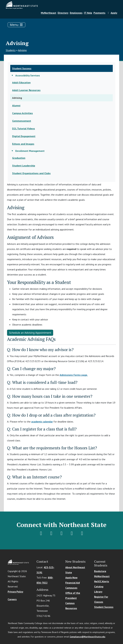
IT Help (88, 13)
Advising (22, 50)
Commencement (22, 121)
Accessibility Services (28, 75)
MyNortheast (49, 13)
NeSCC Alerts (102, 581)
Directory (63, 13)
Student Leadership (24, 166)
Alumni (16, 105)
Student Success (22, 68)
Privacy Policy (15, 592)
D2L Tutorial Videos (24, 128)
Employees (76, 13)
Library (98, 592)
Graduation (19, 158)
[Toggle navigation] (16, 25)
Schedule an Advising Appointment (30, 333)
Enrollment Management (30, 151)
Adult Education (21, 82)
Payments (99, 13)
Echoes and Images (23, 144)
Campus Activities (23, 113)
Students (11, 50)
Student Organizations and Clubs (31, 173)
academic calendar (42, 422)
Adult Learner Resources (26, 90)
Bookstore (100, 571)
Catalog (99, 586)
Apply (112, 13)
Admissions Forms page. (74, 375)
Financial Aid (73, 583)
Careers (12, 599)
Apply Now (71, 578)
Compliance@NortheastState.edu (87, 637)
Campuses (71, 588)
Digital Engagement (24, 136)
